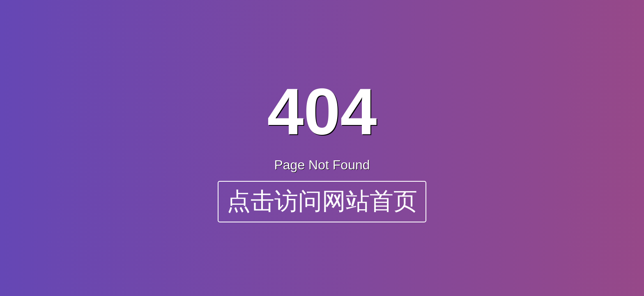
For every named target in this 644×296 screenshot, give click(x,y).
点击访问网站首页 (322, 201)
